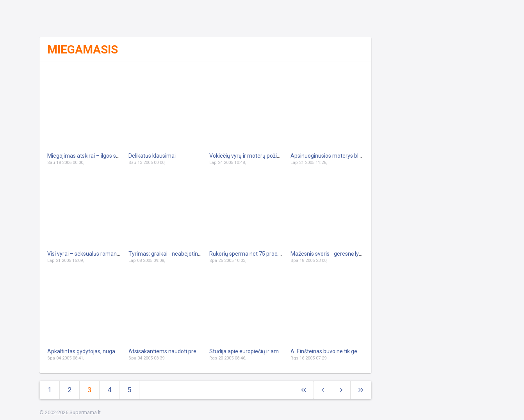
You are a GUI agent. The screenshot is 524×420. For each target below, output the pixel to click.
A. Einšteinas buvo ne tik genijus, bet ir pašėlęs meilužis (357, 351)
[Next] (361, 390)
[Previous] (323, 390)
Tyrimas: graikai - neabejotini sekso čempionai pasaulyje (197, 254)
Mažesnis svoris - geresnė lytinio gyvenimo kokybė (352, 254)
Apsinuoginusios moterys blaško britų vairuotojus (351, 156)
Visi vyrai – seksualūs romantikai (87, 254)
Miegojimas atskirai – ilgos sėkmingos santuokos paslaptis (119, 156)
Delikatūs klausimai (152, 156)
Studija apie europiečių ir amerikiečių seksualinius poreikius (282, 351)
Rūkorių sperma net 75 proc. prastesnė (257, 254)
